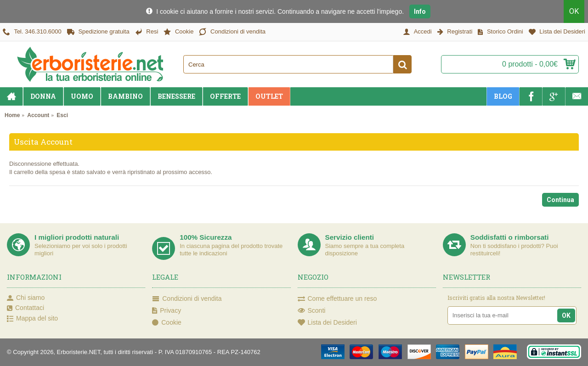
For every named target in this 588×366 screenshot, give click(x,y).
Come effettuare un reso (337, 299)
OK (574, 11)
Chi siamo (26, 298)
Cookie (167, 323)
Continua (560, 200)
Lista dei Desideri (327, 323)
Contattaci (25, 308)
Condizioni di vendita (187, 299)
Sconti (312, 311)
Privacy (167, 311)
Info (420, 11)
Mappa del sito (32, 319)
